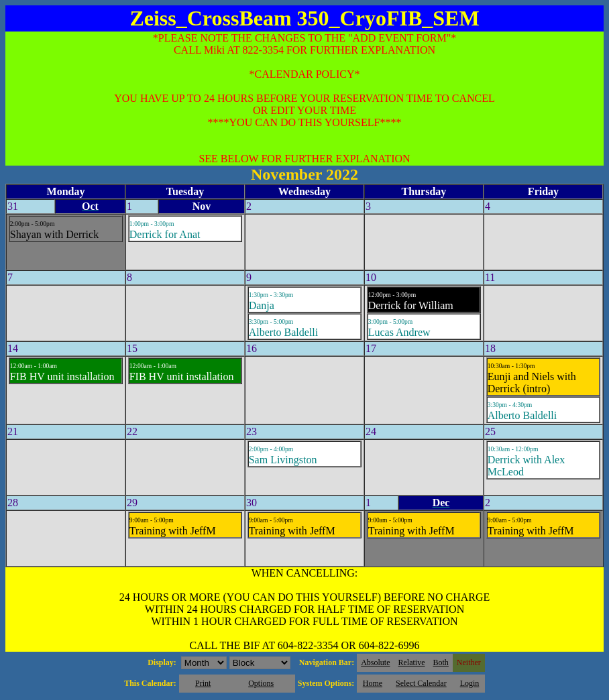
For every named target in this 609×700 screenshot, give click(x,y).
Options (261, 683)
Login (470, 683)
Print (203, 683)
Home (373, 683)
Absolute (375, 662)
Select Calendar (421, 683)
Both (441, 662)
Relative (412, 662)
